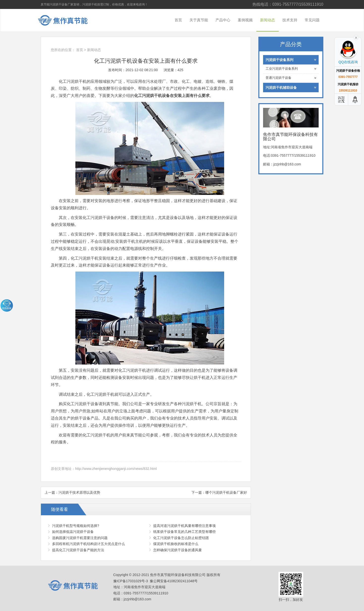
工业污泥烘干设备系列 (291, 69)
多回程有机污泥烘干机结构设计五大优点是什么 (89, 544)
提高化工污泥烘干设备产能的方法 (78, 550)
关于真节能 (199, 20)
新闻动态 (268, 20)
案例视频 (245, 20)
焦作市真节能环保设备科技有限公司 (67, 20)
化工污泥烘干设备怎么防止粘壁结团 (181, 538)
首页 (178, 20)
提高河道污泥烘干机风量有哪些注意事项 (184, 526)
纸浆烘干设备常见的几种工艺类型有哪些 (184, 532)
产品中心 (223, 20)
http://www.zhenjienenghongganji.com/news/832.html (116, 469)
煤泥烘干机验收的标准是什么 (176, 544)
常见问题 (312, 20)
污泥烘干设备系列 (291, 60)
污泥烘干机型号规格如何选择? (76, 526)
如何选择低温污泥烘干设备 (73, 532)
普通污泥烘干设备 (291, 78)
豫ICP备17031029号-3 (131, 581)
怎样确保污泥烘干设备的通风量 (178, 550)
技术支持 (290, 20)
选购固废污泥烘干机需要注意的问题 (80, 538)
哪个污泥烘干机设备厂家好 (226, 492)
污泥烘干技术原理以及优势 (79, 492)
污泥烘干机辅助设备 (291, 88)
